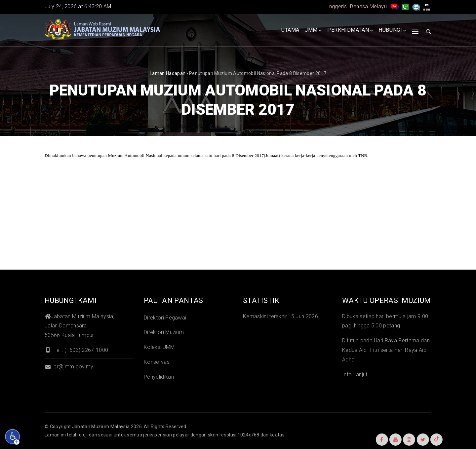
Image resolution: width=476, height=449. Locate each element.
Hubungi (392, 30)
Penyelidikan (159, 377)
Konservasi (157, 362)
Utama (290, 30)
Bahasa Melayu (368, 6)
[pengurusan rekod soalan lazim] (395, 6)
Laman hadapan (168, 73)
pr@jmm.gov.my (69, 367)
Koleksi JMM (159, 347)
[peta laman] (427, 6)
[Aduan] (416, 6)
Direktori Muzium (164, 332)
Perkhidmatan (350, 30)
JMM (313, 30)
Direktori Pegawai (165, 318)
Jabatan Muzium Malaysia (101, 427)
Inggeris (337, 6)
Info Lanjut (355, 374)
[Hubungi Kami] (405, 6)
